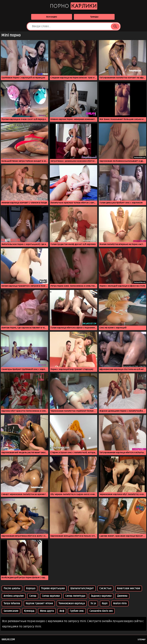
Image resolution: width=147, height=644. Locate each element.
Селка (33, 596)
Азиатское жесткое (129, 588)
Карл (105, 603)
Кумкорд (29, 611)
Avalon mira (120, 603)
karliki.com (8, 639)
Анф (62, 611)
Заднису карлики (101, 596)
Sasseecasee (11, 611)
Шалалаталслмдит (82, 588)
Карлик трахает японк (39, 603)
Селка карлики (51, 596)
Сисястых (105, 588)
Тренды (94, 17)
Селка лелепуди (75, 596)
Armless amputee (14, 596)
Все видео (52, 17)
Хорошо (31, 588)
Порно (74, 6)
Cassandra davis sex (101, 611)
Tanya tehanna (12, 603)
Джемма (122, 596)
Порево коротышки (53, 588)
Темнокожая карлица (72, 603)
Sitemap (142, 640)
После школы (12, 588)
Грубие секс (77, 611)
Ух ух (93, 603)
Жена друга (47, 611)
